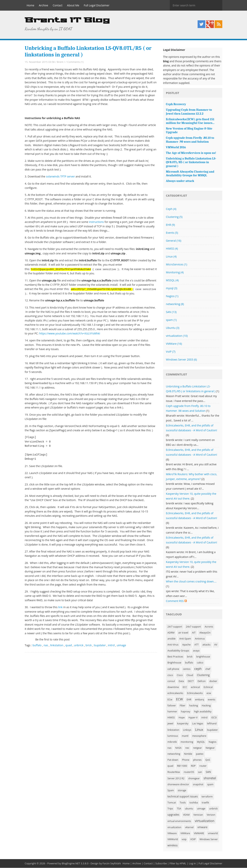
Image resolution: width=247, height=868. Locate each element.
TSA (179, 809)
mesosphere (199, 736)
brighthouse (203, 657)
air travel (183, 633)
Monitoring (175, 272)
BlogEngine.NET (71, 864)
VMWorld (173, 839)
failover (172, 706)
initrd (111, 645)
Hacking (206, 706)
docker (213, 681)
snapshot (198, 785)
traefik (205, 803)
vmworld (213, 833)
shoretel (210, 778)
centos (187, 669)
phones (197, 760)
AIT (194, 633)
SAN (171, 312)
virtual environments (179, 821)
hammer (172, 712)
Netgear (210, 748)
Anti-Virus (173, 645)
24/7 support (175, 627)
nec (187, 748)
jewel (170, 724)
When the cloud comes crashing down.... (191, 582)
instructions (96, 222)
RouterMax (174, 772)
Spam (171, 791)
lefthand (212, 724)
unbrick (79, 645)
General (174, 241)
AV (216, 645)
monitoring (187, 742)
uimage (121, 645)
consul (171, 681)
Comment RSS (176, 601)
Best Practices (175, 657)
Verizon (211, 815)
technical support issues (183, 797)
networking (175, 304)
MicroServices (177, 265)
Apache (186, 645)
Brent (60, 62)
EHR (170, 225)
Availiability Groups (178, 651)
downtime (173, 687)
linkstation (57, 645)
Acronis (209, 627)
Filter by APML (178, 864)
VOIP (193, 839)
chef (208, 669)
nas (46, 645)
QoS (208, 760)
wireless (173, 845)
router (203, 766)
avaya (196, 651)
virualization (174, 827)
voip (184, 839)
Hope (182, 718)
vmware (202, 827)
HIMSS (172, 249)
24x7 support (193, 627)
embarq (200, 700)
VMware (172, 833)
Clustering (174, 217)
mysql (172, 288)
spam (171, 320)
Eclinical (208, 687)
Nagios (172, 296)
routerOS (189, 772)
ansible (172, 639)
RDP (193, 766)
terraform (207, 797)
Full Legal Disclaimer (97, 5)
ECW (179, 699)
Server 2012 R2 (176, 779)
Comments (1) (75, 62)
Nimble (188, 754)
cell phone (173, 669)
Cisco (180, 675)
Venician (198, 815)
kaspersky (183, 724)
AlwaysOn (205, 633)
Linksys (187, 730)
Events (172, 233)
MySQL (201, 742)
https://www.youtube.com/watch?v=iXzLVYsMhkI (70, 334)
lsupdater (100, 645)
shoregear (194, 779)
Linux (171, 257)
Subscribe (161, 864)
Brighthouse (174, 663)
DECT (191, 681)
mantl (185, 736)
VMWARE (199, 833)
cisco (170, 675)
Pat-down (173, 760)
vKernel (189, 827)
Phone (186, 760)
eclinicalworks (175, 693)
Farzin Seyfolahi (112, 864)
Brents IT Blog (67, 20)
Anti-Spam (185, 639)
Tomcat (172, 803)
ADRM (171, 633)
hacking (193, 706)
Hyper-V (193, 718)
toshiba (194, 803)
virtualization (177, 336)
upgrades (173, 815)
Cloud (190, 675)
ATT (197, 645)
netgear (198, 748)
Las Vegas (198, 724)
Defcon (202, 681)
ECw (170, 700)
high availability (203, 712)
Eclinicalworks (195, 693)
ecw (209, 693)
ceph (198, 669)
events (212, 700)
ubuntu (189, 809)
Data (181, 681)
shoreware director (178, 785)
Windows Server (209, 839)
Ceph (171, 209)
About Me (73, 5)
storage (182, 791)
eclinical (195, 687)
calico (200, 663)
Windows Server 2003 (181, 360)
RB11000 (182, 766)
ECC (185, 687)
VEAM (186, 815)
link (60, 607)
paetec (200, 754)
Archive (43, 5)
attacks (206, 645)
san (200, 772)
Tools (183, 803)
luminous (173, 736)
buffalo (37, 645)
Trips (170, 809)
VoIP (171, 352)
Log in (192, 864)
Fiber (183, 706)
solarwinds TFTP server (60, 177)
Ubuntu (173, 328)
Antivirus (200, 639)
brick (89, 645)
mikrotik (172, 742)
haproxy (186, 712)
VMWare (174, 344)
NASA (178, 748)
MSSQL (172, 280)
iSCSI (214, 718)
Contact (58, 5)
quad (69, 645)
